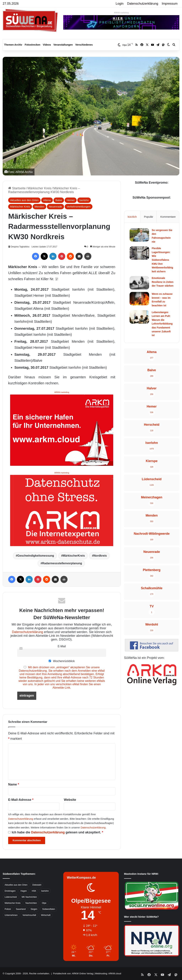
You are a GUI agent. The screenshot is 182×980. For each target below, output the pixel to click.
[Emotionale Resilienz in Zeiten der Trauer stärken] (139, 283)
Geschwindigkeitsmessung (36, 556)
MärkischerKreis (74, 556)
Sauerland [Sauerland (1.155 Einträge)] (21, 909)
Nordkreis (100, 556)
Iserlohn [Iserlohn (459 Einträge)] (45, 891)
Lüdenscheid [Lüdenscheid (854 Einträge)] (11, 897)
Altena (47, 200)
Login (120, 4)
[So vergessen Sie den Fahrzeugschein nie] (139, 235)
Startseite (17, 188)
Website (70, 800)
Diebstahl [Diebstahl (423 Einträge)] (37, 885)
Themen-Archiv (13, 45)
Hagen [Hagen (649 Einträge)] (24, 891)
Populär (149, 217)
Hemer (71, 200)
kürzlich (132, 217)
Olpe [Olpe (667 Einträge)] (44, 903)
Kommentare (168, 217)
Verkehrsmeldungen (78, 207)
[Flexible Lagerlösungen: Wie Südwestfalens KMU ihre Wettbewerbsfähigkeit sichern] (139, 253)
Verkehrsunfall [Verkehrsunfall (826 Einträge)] (29, 915)
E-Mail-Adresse (21, 800)
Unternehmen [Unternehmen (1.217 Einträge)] (11, 915)
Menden (39, 207)
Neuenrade (55, 207)
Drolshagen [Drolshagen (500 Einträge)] (10, 891)
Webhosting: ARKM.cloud (108, 973)
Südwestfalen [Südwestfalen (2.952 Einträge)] (49, 909)
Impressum (170, 4)
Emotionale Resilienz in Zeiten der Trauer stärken (163, 282)
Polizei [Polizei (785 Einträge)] (8, 909)
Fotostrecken (33, 45)
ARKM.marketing (121, 13)
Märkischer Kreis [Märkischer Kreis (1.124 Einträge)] (13, 903)
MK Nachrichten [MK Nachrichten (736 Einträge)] (29, 897)
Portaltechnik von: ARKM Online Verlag (73, 973)
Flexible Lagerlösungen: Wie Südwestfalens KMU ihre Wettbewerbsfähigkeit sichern (162, 260)
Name (14, 784)
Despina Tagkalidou (21, 247)
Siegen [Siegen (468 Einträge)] (34, 909)
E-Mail (62, 646)
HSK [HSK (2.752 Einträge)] (34, 891)
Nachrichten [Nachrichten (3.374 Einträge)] (31, 903)
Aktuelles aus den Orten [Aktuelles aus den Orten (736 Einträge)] (16, 885)
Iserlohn (84, 200)
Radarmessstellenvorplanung (62, 563)
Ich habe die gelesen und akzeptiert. (56, 832)
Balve (59, 200)
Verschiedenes (84, 45)
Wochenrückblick (62, 661)
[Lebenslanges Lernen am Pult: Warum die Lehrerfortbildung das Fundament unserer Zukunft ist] (139, 317)
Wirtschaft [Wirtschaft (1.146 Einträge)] (46, 915)
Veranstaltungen (63, 45)
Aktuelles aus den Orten (24, 200)
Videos (47, 45)
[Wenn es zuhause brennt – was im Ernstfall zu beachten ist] (139, 299)
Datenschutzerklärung (143, 4)
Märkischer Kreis (39, 188)
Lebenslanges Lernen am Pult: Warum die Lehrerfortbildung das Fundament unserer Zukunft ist (162, 324)
